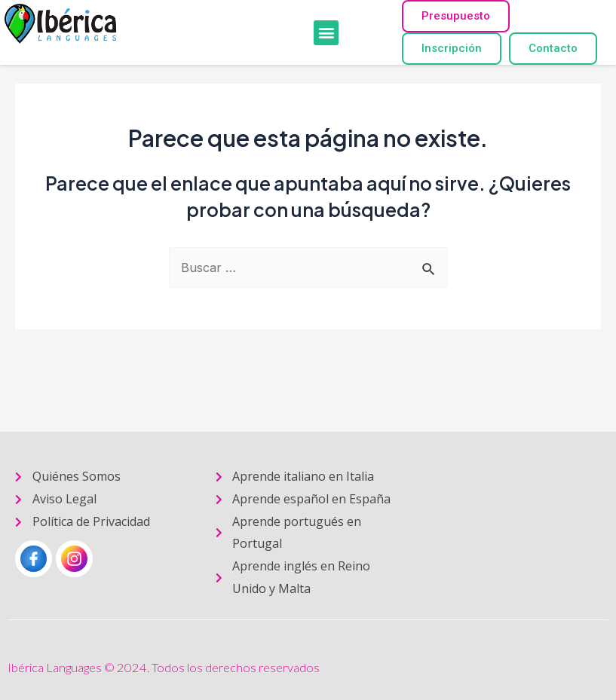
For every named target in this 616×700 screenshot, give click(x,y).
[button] (326, 33)
